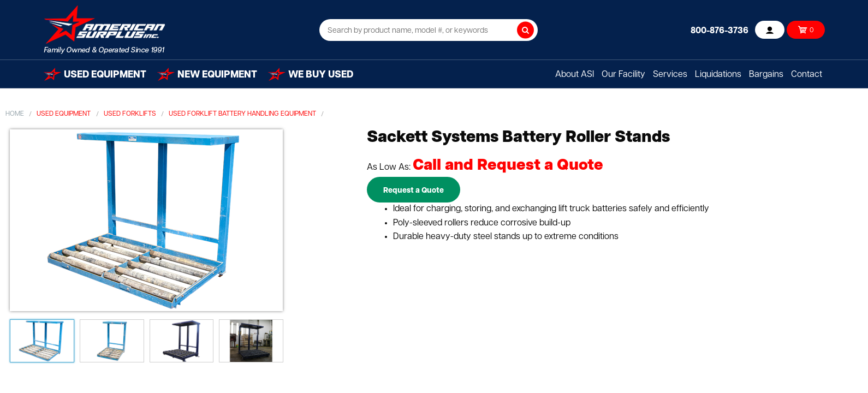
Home (15, 114)
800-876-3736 (720, 31)
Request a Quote (414, 191)
